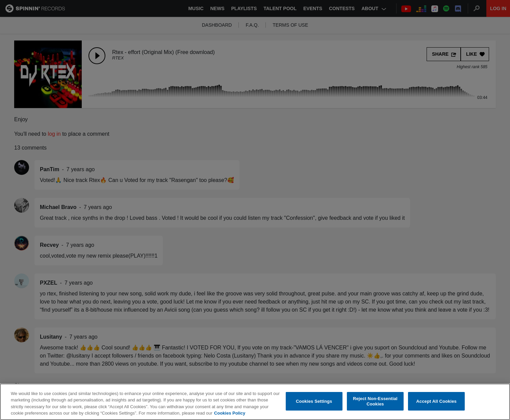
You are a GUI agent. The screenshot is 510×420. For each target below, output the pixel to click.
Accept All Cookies (436, 401)
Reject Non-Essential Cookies (375, 402)
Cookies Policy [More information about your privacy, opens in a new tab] (230, 413)
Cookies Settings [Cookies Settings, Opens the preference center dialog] (314, 401)
